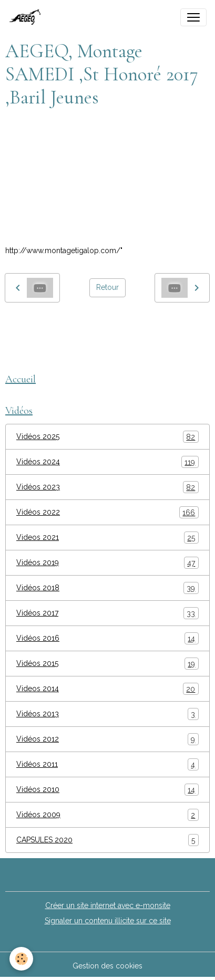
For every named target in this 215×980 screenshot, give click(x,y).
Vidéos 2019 (108, 563)
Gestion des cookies (108, 966)
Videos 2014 (108, 689)
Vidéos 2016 (108, 638)
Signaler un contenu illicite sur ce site (108, 921)
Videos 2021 (108, 538)
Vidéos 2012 (108, 739)
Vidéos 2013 (108, 714)
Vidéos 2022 (108, 512)
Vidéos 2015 (108, 664)
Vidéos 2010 (108, 790)
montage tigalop (38, 326)
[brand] (28, 17)
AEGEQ (90, 326)
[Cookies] (21, 959)
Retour (108, 287)
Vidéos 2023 (108, 487)
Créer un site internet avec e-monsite (108, 905)
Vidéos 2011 (108, 764)
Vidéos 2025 (108, 437)
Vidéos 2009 (108, 815)
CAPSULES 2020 (108, 840)
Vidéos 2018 (108, 588)
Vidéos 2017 (108, 613)
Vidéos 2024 (108, 462)
